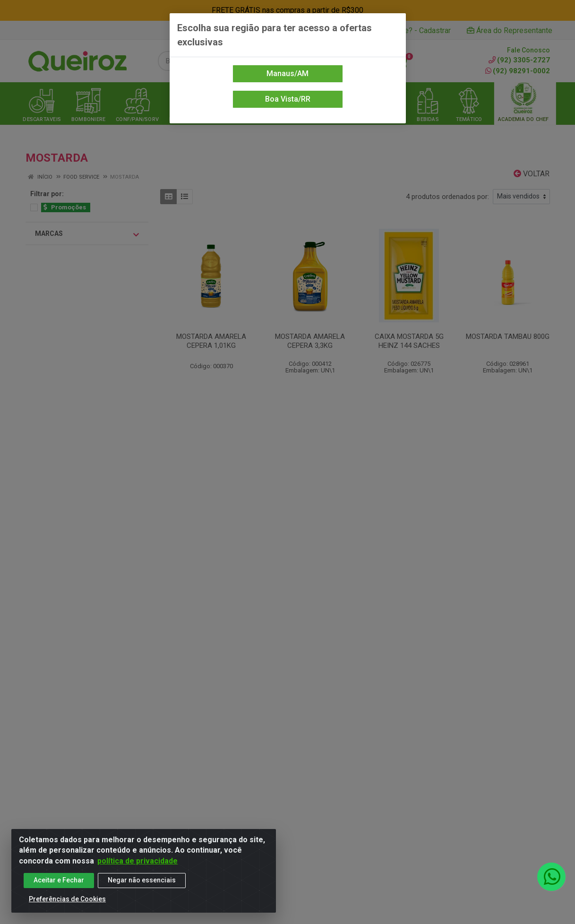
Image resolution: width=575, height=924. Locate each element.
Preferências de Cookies (67, 904)
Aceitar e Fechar (59, 885)
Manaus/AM (287, 73)
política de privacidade (137, 865)
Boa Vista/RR (288, 99)
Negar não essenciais (142, 885)
